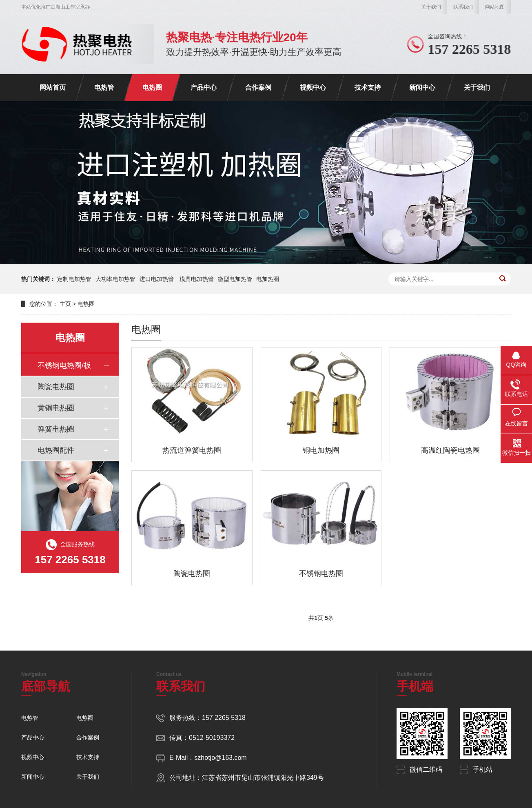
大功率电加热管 (115, 279)
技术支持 (368, 87)
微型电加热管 (235, 279)
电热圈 (152, 87)
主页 (65, 304)
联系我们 (463, 7)
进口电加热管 (157, 279)
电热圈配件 (56, 450)
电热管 (104, 87)
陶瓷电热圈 (56, 387)
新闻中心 (422, 87)
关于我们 (431, 7)
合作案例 (258, 87)
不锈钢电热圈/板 (64, 365)
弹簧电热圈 (56, 429)
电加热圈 (268, 279)
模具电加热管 (197, 279)
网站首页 (53, 87)
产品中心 (204, 87)
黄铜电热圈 (56, 408)
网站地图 (495, 7)
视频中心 (313, 87)
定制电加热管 (74, 279)
